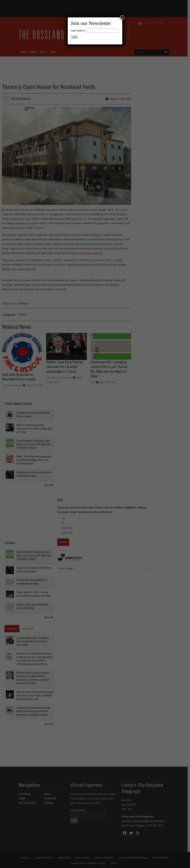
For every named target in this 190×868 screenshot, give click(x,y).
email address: (78, 30)
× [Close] (122, 17)
